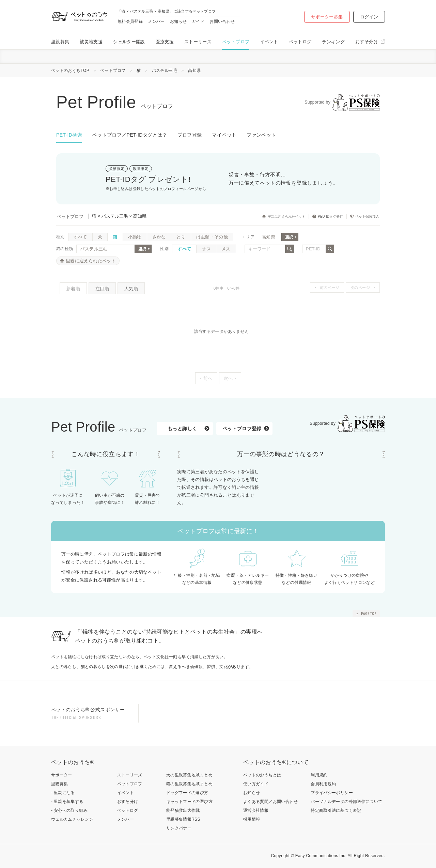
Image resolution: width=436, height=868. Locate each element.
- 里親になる (63, 793)
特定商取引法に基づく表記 (336, 810)
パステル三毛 (165, 71)
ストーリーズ (198, 42)
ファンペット (261, 135)
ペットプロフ (236, 42)
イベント (269, 42)
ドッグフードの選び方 (187, 793)
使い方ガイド (256, 784)
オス (206, 249)
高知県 (194, 71)
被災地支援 (91, 42)
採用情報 (252, 819)
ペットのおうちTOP (70, 71)
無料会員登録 (130, 21)
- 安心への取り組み (69, 810)
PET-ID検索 (69, 135)
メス (226, 249)
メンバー (156, 21)
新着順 (73, 289)
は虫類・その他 (212, 237)
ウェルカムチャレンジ (72, 819)
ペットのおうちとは (262, 775)
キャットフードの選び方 (189, 802)
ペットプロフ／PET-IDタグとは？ (130, 135)
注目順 (102, 289)
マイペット (224, 135)
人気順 (131, 289)
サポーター (62, 775)
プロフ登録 (190, 135)
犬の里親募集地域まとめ (189, 775)
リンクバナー (179, 828)
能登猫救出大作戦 (183, 810)
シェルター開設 (129, 42)
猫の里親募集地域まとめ (189, 784)
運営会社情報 (256, 810)
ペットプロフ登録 (242, 429)
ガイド (198, 21)
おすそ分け (367, 42)
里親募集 (60, 42)
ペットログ (300, 42)
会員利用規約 (323, 784)
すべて (80, 237)
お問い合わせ (222, 21)
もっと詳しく (182, 429)
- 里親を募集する (67, 802)
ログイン (369, 17)
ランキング (333, 42)
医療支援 (165, 42)
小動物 (135, 237)
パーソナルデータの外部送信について (346, 802)
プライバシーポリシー (332, 793)
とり (181, 237)
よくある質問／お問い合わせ (271, 802)
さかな (159, 237)
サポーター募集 (327, 17)
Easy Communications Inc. (321, 856)
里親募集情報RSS (183, 819)
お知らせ (178, 21)
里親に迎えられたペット (91, 261)
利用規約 (319, 775)
